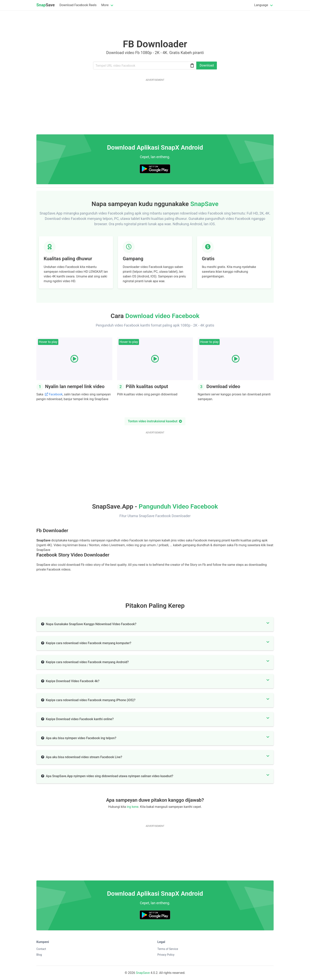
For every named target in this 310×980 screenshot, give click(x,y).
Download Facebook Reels (78, 5)
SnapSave (143, 973)
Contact (41, 949)
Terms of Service (168, 949)
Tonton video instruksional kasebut (155, 421)
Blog (39, 955)
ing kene (133, 807)
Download (207, 65)
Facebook (56, 394)
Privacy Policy (166, 955)
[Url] (145, 66)
